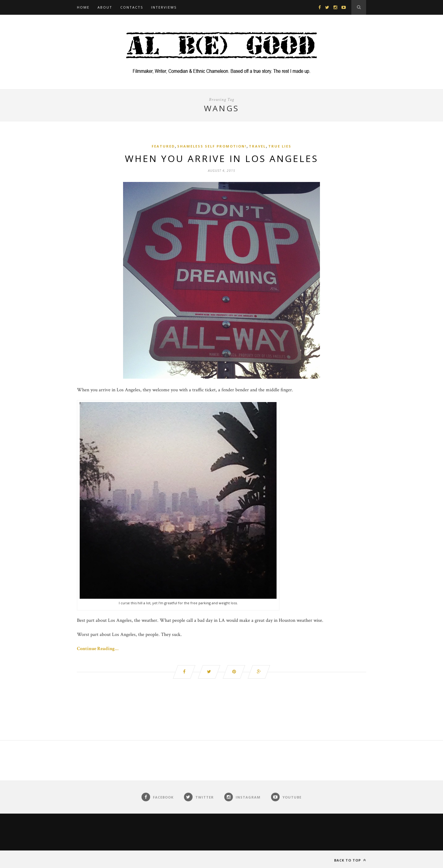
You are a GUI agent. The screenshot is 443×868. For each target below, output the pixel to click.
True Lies (280, 146)
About (105, 7)
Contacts (132, 7)
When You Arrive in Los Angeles (221, 158)
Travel (257, 146)
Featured (163, 146)
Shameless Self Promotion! (212, 146)
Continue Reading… (98, 649)
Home (83, 7)
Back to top (350, 860)
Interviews (164, 7)
